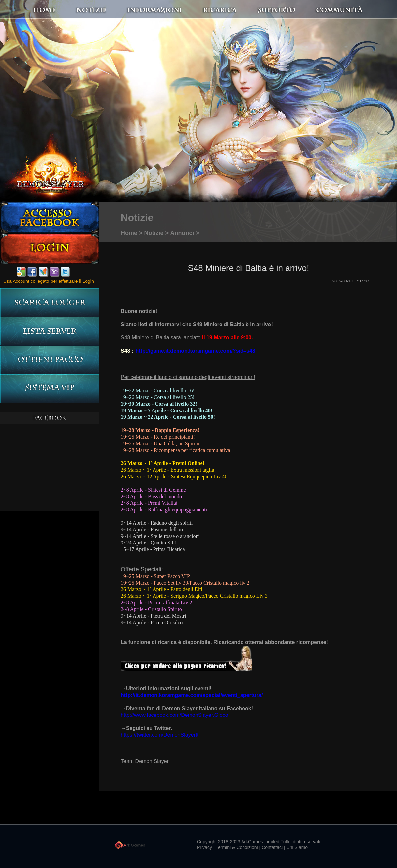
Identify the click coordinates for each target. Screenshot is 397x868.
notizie (120, 10)
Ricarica (225, 10)
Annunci (182, 233)
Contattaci (272, 847)
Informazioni (167, 10)
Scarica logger (49, 303)
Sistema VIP (49, 389)
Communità (332, 10)
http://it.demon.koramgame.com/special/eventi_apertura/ (192, 695)
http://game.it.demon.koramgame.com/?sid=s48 (195, 351)
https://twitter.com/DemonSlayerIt (160, 735)
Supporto (285, 10)
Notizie (154, 233)
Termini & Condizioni (237, 847)
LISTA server (49, 331)
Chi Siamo (297, 847)
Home (60, 10)
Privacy (204, 847)
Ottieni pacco (49, 360)
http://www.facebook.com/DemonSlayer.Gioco (175, 715)
